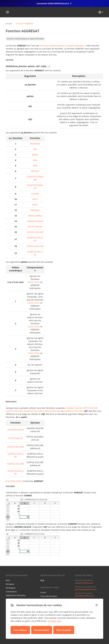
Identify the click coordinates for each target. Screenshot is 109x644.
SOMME (35, 194)
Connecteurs (11, 592)
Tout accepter (64, 630)
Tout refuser (20, 630)
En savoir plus (54, 621)
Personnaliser (42, 630)
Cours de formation (49, 596)
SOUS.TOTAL (34, 282)
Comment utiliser (14, 481)
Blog (42, 580)
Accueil (9, 24)
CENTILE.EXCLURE (35, 246)
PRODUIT (35, 171)
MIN (35, 166)
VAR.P (35, 205)
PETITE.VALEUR (35, 227)
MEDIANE (35, 210)
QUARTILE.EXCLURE (35, 253)
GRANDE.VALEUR (35, 221)
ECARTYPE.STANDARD (35, 178)
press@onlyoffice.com (84, 596)
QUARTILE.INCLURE (35, 239)
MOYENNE (35, 144)
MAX (35, 160)
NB (35, 149)
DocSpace (10, 584)
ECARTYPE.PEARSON (35, 187)
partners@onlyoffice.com (86, 589)
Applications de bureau (16, 595)
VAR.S (35, 199)
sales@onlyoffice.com (84, 583)
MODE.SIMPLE (35, 216)
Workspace (11, 588)
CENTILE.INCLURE (35, 232)
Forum (43, 592)
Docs (8, 580)
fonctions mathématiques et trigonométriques (25, 39)
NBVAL (35, 155)
